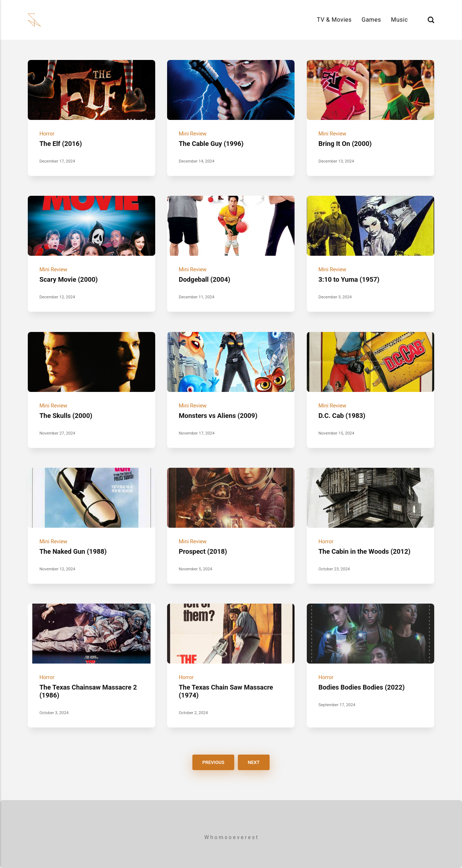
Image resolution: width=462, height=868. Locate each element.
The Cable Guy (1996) (211, 144)
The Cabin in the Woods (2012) (364, 551)
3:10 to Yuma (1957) (349, 279)
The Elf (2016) (61, 144)
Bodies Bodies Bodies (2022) (361, 687)
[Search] (431, 20)
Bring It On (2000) (345, 144)
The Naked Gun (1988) (73, 551)
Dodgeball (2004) (204, 279)
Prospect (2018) (203, 551)
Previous (213, 762)
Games (371, 20)
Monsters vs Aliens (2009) (218, 416)
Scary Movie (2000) (69, 279)
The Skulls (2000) (66, 416)
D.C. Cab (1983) (342, 416)
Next (254, 762)
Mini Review (193, 134)
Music (399, 20)
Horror (47, 134)
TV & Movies (334, 20)
